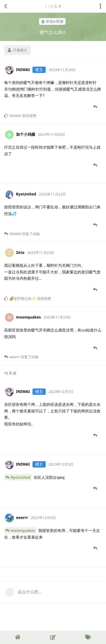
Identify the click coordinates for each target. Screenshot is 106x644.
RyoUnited (21, 477)
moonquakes (23, 530)
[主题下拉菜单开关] (100, 6)
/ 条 (53, 6)
